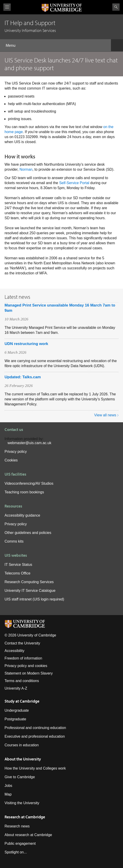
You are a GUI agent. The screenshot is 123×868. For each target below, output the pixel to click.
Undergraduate (17, 710)
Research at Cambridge (25, 817)
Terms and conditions (22, 681)
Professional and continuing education (35, 728)
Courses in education (22, 745)
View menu (7, 7)
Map (8, 794)
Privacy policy (16, 452)
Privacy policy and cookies (26, 666)
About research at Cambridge (28, 835)
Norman (26, 169)
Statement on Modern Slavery (29, 673)
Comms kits (14, 541)
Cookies (11, 460)
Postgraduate (15, 719)
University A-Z (16, 688)
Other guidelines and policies (28, 533)
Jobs (8, 786)
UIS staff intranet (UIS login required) (34, 599)
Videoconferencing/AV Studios (29, 483)
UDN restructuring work (26, 344)
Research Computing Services (29, 582)
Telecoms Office (18, 573)
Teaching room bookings (24, 492)
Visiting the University (22, 803)
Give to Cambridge (20, 777)
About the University (23, 759)
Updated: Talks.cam (23, 377)
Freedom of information (23, 658)
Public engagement (20, 844)
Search (116, 7)
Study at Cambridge (22, 701)
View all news (105, 415)
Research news (17, 826)
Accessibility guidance (22, 515)
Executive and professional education (35, 736)
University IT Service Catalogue (30, 591)
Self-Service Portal (74, 183)
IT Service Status (18, 565)
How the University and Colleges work (35, 768)
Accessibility (14, 651)
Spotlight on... (16, 852)
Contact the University (22, 643)
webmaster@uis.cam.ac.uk (29, 443)
